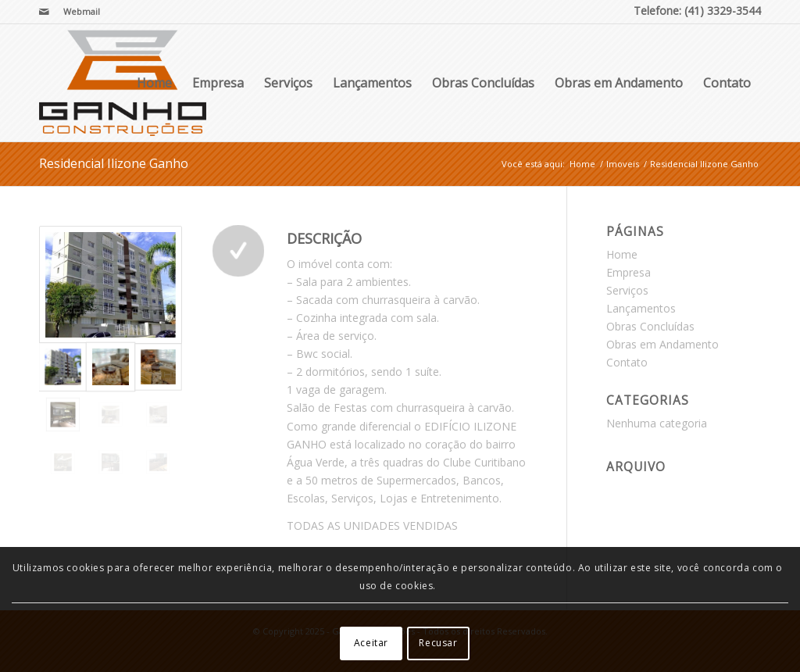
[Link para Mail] (44, 12)
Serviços (288, 83)
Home (154, 83)
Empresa (218, 83)
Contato (727, 83)
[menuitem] (78, 12)
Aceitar (371, 643)
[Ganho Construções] (123, 83)
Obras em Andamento (619, 83)
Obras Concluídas (483, 83)
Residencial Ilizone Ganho (114, 163)
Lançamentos (372, 83)
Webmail (82, 11)
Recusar (438, 643)
